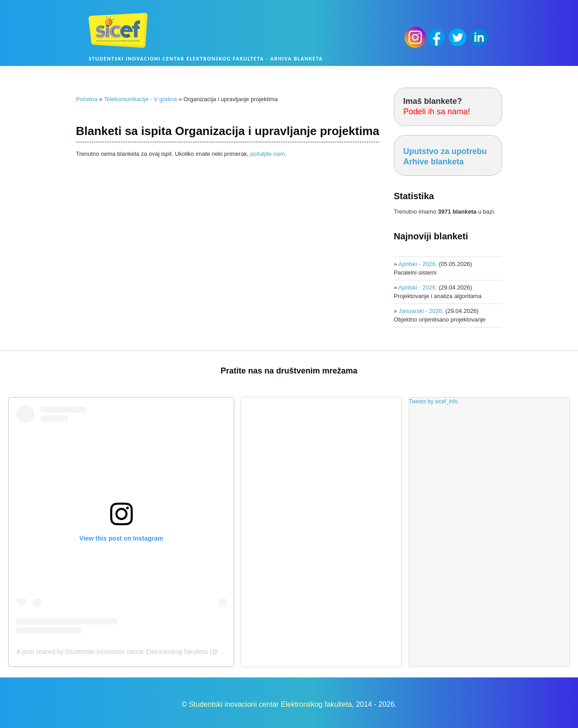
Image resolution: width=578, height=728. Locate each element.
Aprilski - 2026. (418, 264)
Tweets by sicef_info (433, 401)
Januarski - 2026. (421, 311)
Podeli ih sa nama (436, 112)
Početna (87, 99)
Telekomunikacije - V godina (140, 99)
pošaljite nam (268, 154)
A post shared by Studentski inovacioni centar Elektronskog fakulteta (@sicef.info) (131, 652)
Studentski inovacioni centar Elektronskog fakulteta (270, 704)
